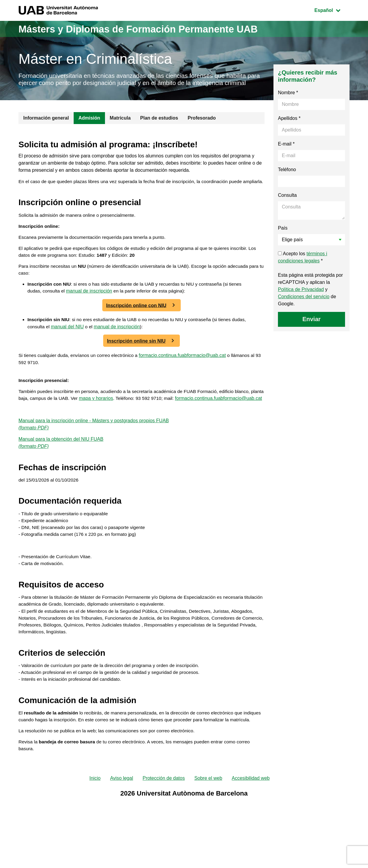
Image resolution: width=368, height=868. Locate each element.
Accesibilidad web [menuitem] (251, 825)
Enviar (311, 328)
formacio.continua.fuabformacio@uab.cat (186, 376)
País (283, 237)
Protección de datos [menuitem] (164, 825)
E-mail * (286, 153)
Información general (46, 127)
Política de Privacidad (301, 298)
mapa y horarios (112, 421)
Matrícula (120, 127)
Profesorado (202, 127)
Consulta (287, 204)
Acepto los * (303, 266)
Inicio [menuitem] (95, 825)
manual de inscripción (90, 312)
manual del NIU (68, 348)
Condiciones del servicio (304, 305)
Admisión (89, 127)
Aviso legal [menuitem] (122, 825)
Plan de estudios (159, 127)
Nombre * (288, 102)
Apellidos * (289, 127)
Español (332, 10)
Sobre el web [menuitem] (208, 825)
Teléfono (287, 178)
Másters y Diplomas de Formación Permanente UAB (151, 29)
